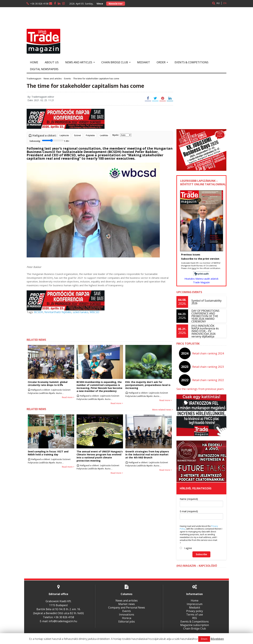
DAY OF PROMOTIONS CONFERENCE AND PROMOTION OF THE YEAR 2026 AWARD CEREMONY (205, 316)
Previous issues (191, 254)
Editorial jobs (126, 622)
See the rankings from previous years (200, 389)
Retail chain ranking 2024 (208, 353)
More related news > (163, 410)
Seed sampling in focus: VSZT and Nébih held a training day (48, 453)
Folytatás (90, 135)
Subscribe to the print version (200, 259)
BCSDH (39, 312)
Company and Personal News (126, 608)
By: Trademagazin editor (41, 97)
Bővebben (217, 639)
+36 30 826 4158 (39, 4)
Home (34, 62)
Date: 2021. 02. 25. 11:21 (41, 100)
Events (126, 611)
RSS (195, 618)
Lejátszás (64, 135)
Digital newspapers (44, 69)
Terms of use (195, 615)
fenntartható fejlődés (58, 312)
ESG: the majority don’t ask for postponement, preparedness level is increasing (148, 385)
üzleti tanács (80, 312)
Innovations (126, 615)
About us (52, 62)
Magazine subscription (195, 625)
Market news (126, 604)
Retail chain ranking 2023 (208, 367)
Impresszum (194, 604)
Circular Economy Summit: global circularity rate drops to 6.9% (48, 383)
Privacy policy (195, 611)
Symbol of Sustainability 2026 (206, 302)
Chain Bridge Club (194, 629)
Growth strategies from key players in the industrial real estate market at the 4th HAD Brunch (148, 454)
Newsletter (116, 4)
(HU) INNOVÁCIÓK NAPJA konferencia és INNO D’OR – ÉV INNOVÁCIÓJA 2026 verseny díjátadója (207, 331)
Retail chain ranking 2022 (208, 380)
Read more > (68, 397)
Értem (204, 639)
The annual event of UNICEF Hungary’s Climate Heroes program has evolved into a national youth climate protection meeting (100, 456)
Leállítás (104, 135)
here (194, 268)
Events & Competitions (191, 62)
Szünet (77, 135)
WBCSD (94, 312)
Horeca (126, 618)
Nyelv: (122, 135)
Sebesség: (49, 141)
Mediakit (144, 62)
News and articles (126, 601)
